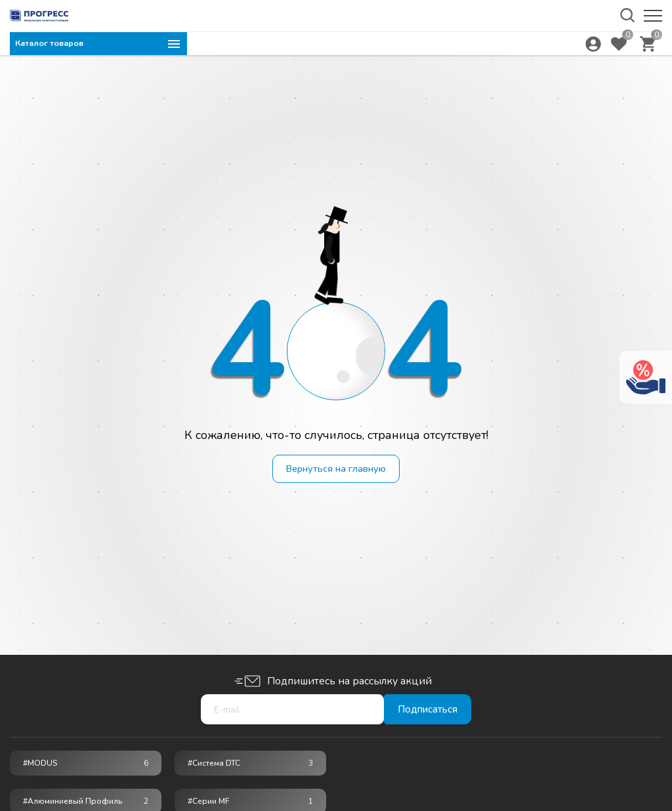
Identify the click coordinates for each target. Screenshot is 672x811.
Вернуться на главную (336, 470)
